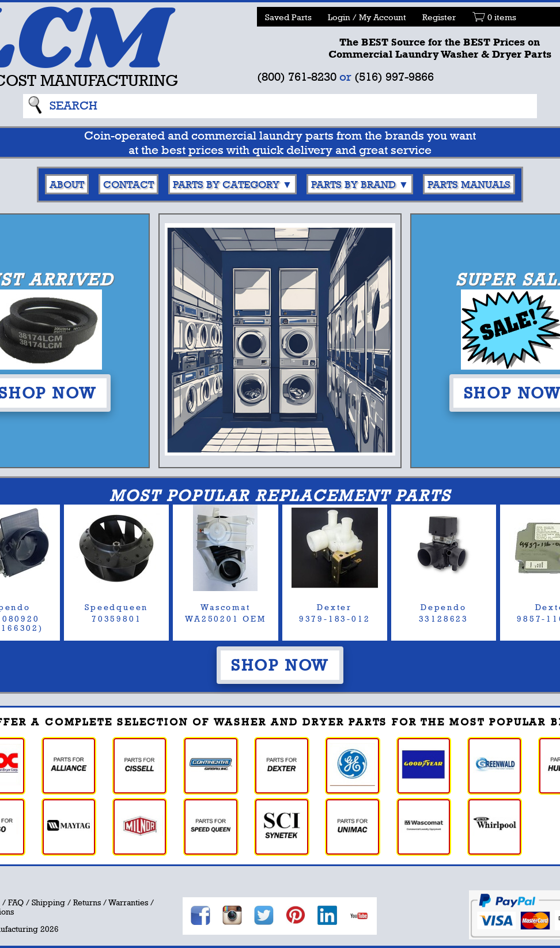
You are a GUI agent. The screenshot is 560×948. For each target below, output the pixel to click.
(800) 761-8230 (297, 76)
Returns (87, 902)
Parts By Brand (353, 184)
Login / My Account (367, 17)
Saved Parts (288, 17)
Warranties (128, 902)
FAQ (16, 902)
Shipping (48, 902)
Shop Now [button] (280, 665)
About (67, 184)
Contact (128, 184)
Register (439, 17)
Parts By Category (226, 184)
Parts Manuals (469, 184)
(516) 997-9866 (394, 76)
